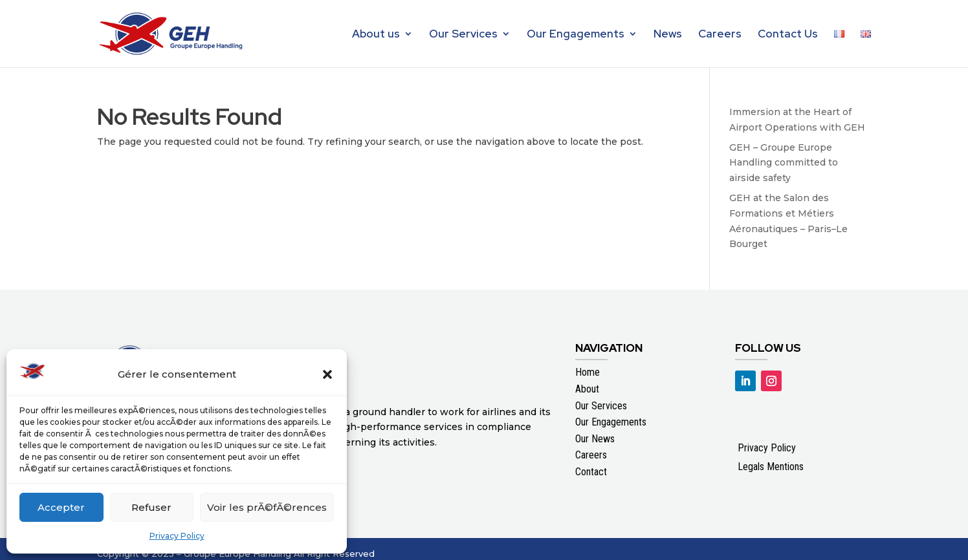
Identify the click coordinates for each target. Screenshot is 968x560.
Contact (591, 472)
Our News (595, 439)
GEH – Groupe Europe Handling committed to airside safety (784, 163)
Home (588, 372)
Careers (720, 35)
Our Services (463, 35)
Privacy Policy (177, 536)
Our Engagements (576, 35)
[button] (327, 374)
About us (376, 35)
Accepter (61, 507)
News (668, 35)
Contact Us (788, 35)
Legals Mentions (771, 467)
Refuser (151, 507)
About (587, 389)
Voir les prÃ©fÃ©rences (267, 507)
